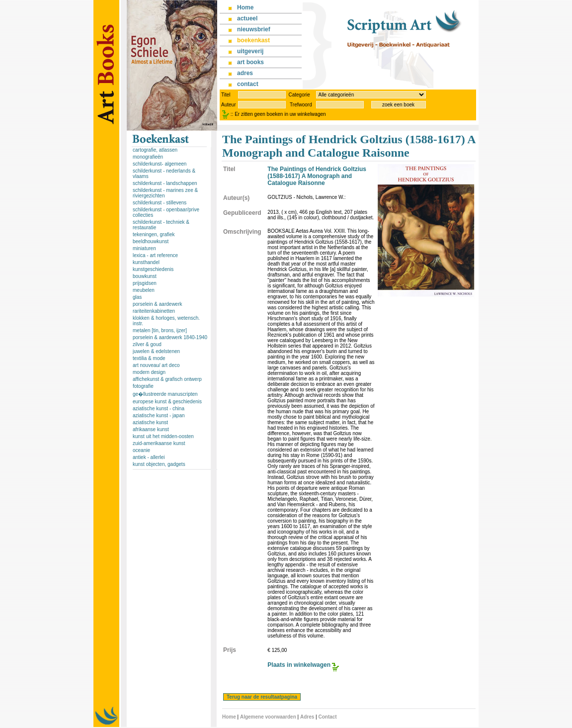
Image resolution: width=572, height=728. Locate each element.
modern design (149, 372)
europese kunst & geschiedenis (167, 402)
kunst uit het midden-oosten (163, 436)
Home (229, 717)
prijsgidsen (145, 283)
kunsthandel (146, 262)
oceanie (141, 450)
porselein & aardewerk (158, 304)
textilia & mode (149, 358)
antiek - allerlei (149, 457)
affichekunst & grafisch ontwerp (167, 379)
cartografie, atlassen (155, 150)
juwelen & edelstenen (156, 351)
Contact (327, 717)
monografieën (148, 157)
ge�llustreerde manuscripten (165, 394)
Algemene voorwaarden (268, 717)
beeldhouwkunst (151, 241)
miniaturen (144, 248)
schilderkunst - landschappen (165, 183)
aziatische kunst (150, 422)
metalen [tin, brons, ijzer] (160, 330)
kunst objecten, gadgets (159, 464)
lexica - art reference (155, 255)
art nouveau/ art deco (156, 365)
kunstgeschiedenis (153, 269)
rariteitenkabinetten (154, 311)
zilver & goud (147, 344)
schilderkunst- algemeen (160, 164)
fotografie (143, 386)
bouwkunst (145, 276)
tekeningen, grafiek (154, 234)
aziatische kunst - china (159, 409)
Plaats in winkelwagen (299, 665)
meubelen (144, 290)
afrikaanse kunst (151, 429)
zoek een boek (398, 105)
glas (137, 297)
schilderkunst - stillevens (160, 203)
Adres (307, 717)
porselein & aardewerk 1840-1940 (170, 337)
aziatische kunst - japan (159, 415)
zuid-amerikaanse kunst (159, 443)
